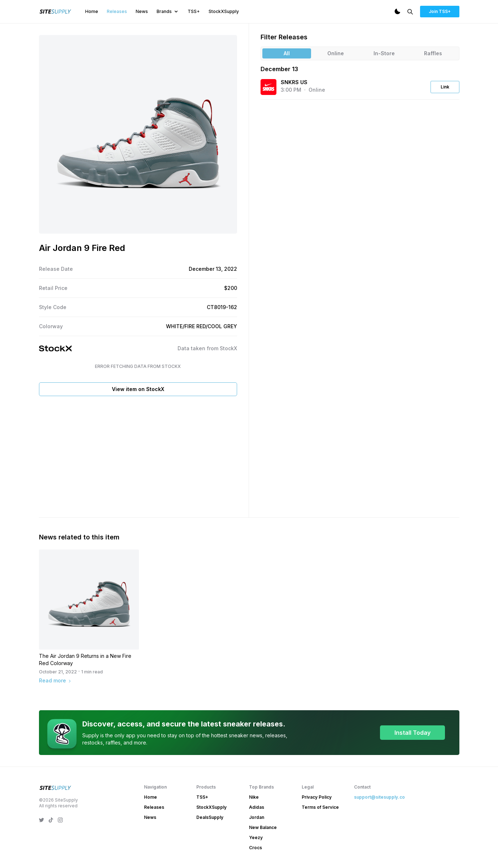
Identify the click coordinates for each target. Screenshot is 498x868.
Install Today (412, 733)
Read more (55, 680)
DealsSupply (210, 817)
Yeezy (256, 837)
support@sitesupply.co (379, 797)
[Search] (410, 12)
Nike (254, 797)
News (142, 11)
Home (92, 11)
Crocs (255, 848)
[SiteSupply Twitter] (41, 820)
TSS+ (194, 11)
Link (445, 87)
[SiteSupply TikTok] (51, 820)
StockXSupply (224, 11)
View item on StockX (138, 389)
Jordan (257, 817)
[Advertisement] (138, 455)
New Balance (263, 827)
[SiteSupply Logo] (56, 12)
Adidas (257, 807)
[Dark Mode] (397, 12)
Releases (117, 11)
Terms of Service (320, 807)
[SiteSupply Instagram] (60, 820)
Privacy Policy (317, 797)
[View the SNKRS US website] (268, 87)
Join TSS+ (440, 11)
